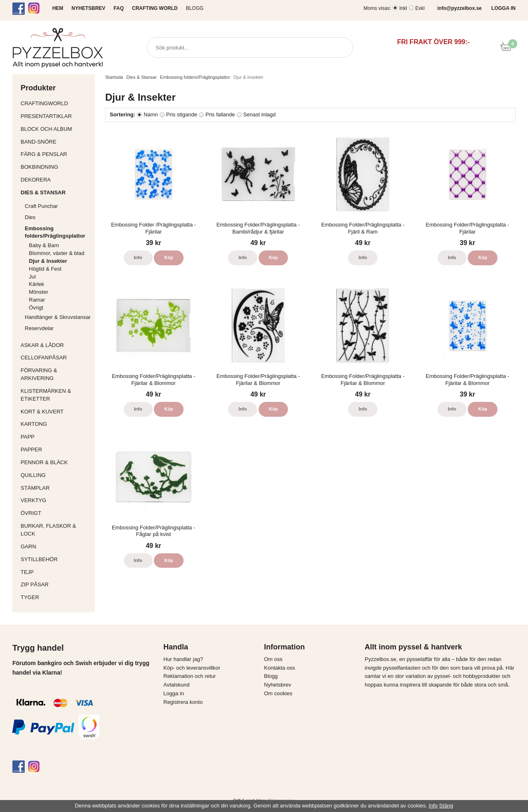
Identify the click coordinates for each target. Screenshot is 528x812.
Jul (32, 277)
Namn (151, 114)
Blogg (195, 8)
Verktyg (56, 500)
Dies (58, 217)
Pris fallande (220, 114)
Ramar (37, 300)
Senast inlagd (260, 114)
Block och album (56, 129)
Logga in (174, 693)
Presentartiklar (56, 116)
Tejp (56, 572)
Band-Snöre (56, 142)
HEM (58, 8)
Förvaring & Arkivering (56, 374)
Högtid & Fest (45, 269)
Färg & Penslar (56, 154)
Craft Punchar (41, 206)
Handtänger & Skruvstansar (58, 317)
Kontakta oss (279, 668)
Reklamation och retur (190, 676)
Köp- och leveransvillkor (192, 668)
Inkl (403, 8)
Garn (56, 546)
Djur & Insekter (48, 261)
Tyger (56, 597)
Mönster (39, 292)
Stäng (446, 806)
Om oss (273, 659)
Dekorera (56, 180)
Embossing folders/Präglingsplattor (58, 232)
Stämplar (56, 488)
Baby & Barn (44, 245)
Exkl (420, 8)
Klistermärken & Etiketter (56, 395)
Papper (56, 450)
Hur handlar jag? (183, 659)
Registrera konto (183, 702)
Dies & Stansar (56, 192)
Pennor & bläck (56, 462)
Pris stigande (182, 114)
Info (138, 257)
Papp (56, 437)
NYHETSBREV (88, 8)
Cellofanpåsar (44, 358)
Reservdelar (39, 328)
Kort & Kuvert (56, 412)
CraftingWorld (56, 103)
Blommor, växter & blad (57, 253)
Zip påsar (35, 584)
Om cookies (278, 693)
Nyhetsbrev (278, 685)
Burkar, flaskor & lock (56, 530)
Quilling (56, 475)
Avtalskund (176, 685)
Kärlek (37, 284)
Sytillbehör (56, 559)
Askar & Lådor (42, 345)
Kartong (56, 424)
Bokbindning (56, 167)
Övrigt (36, 308)
